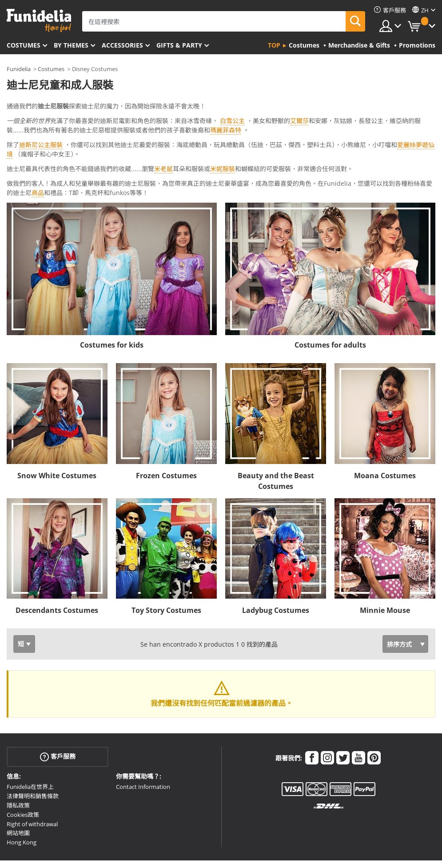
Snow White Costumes (57, 433)
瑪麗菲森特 (226, 130)
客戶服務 (58, 714)
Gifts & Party (179, 45)
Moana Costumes (385, 433)
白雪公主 (232, 121)
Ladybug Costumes (276, 568)
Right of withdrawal (32, 782)
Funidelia (19, 69)
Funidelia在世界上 (30, 744)
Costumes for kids (112, 303)
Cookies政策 (23, 772)
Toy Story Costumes (166, 568)
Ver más (28, 150)
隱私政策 (18, 763)
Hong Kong (22, 800)
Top (274, 45)
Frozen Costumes (166, 433)
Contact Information (143, 744)
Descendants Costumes (57, 568)
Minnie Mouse (385, 568)
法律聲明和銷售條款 (33, 754)
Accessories (122, 45)
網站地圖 (18, 791)
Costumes (24, 45)
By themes (71, 45)
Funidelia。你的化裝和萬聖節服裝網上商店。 (39, 21)
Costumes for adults (330, 303)
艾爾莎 (299, 121)
